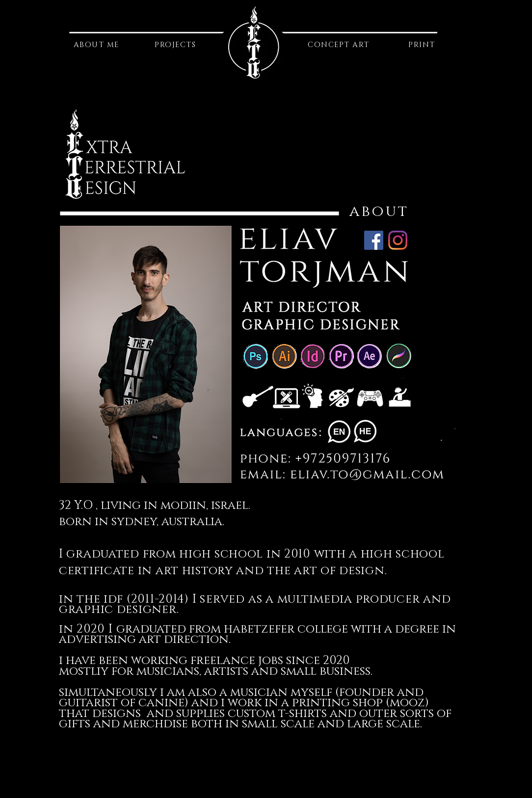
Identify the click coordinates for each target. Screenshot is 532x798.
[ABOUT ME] (97, 45)
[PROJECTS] (176, 45)
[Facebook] (374, 240)
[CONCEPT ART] (340, 45)
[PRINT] (423, 45)
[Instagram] (398, 240)
